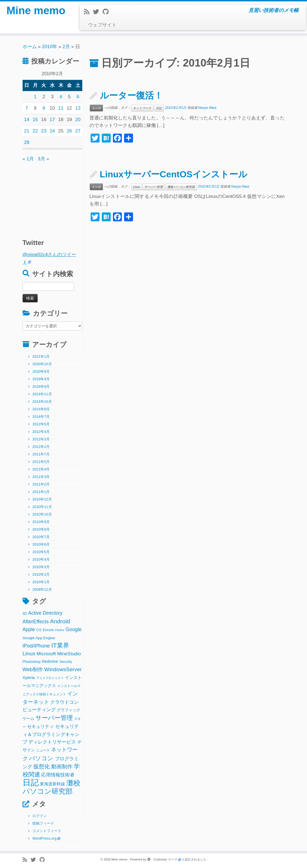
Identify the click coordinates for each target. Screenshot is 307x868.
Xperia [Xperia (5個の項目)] (29, 677)
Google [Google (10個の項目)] (74, 629)
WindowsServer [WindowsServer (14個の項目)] (63, 669)
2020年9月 (41, 372)
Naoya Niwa (207, 108)
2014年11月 (42, 394)
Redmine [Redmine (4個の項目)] (50, 661)
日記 (159, 108)
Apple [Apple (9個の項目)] (29, 629)
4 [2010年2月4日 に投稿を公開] (61, 97)
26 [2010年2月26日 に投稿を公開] (69, 131)
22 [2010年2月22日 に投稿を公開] (35, 131)
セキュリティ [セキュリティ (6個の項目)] (40, 726)
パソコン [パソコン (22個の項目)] (41, 758)
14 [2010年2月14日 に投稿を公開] (27, 120)
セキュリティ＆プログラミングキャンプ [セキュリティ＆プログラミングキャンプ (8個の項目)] (51, 734)
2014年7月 (41, 417)
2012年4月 (41, 432)
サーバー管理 (154, 187)
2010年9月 (41, 522)
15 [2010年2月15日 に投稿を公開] (35, 120)
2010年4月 (41, 559)
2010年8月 (41, 529)
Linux (136, 187)
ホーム (30, 47)
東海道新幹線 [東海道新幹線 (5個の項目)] (52, 784)
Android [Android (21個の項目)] (60, 621)
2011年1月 (41, 492)
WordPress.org (44, 838)
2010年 (49, 47)
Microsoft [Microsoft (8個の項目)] (46, 654)
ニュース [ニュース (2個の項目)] (43, 750)
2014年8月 (41, 409)
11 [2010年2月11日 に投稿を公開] (61, 108)
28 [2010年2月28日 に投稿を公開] (27, 142)
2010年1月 (41, 582)
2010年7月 (41, 537)
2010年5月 (41, 552)
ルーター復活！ (131, 95)
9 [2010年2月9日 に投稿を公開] (44, 108)
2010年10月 (42, 514)
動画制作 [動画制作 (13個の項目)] (62, 767)
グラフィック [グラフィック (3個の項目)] (69, 710)
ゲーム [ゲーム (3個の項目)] (28, 719)
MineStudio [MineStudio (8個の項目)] (69, 654)
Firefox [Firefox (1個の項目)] (60, 630)
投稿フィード (43, 823)
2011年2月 (41, 484)
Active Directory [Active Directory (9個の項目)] (45, 613)
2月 (66, 47)
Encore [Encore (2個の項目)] (48, 630)
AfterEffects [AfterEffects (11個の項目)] (36, 621)
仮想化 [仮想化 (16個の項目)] (42, 766)
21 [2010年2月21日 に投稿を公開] (27, 131)
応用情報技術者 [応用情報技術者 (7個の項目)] (58, 775)
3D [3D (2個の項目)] (25, 614)
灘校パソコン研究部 (181, 187)
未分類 (96, 108)
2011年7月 (41, 454)
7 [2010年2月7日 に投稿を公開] (27, 108)
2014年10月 (42, 402)
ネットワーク (142, 108)
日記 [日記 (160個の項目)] (31, 782)
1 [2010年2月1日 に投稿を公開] (35, 97)
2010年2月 (41, 574)
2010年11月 (42, 507)
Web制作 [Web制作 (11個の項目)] (33, 669)
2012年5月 (41, 424)
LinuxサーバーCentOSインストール (174, 174)
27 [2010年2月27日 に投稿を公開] (78, 131)
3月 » (43, 159)
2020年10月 (42, 364)
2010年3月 (41, 567)
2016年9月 (41, 387)
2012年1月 (41, 447)
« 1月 (28, 159)
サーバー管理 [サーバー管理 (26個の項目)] (54, 718)
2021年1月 (41, 356)
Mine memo (36, 11)
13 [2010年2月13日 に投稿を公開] (78, 108)
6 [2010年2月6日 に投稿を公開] (78, 97)
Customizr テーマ (166, 859)
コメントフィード (47, 831)
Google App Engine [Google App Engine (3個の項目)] (39, 638)
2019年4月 (41, 379)
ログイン (40, 816)
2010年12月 (42, 499)
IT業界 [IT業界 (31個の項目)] (60, 645)
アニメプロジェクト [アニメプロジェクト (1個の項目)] (50, 678)
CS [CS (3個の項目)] (39, 630)
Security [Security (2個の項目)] (66, 662)
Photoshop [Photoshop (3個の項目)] (32, 662)
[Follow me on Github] (107, 12)
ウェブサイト (102, 25)
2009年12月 (42, 589)
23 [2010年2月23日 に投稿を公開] (44, 131)
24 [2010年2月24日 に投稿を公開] (52, 131)
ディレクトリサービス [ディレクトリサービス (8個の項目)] (52, 742)
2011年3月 (41, 477)
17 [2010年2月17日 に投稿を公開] (52, 120)
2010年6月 (41, 544)
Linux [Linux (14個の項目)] (29, 654)
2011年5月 (41, 462)
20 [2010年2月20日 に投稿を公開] (78, 120)
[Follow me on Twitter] (98, 12)
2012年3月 (41, 439)
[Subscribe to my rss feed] (88, 12)
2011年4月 (41, 469)
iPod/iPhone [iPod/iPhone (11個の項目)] (36, 646)
